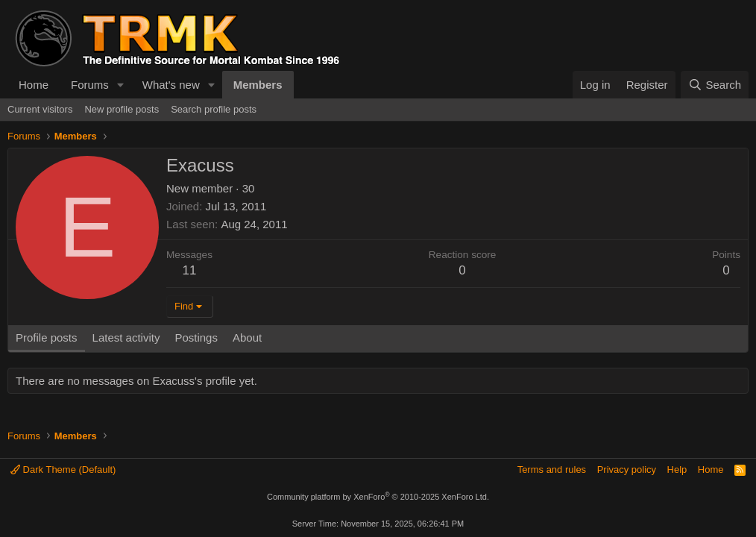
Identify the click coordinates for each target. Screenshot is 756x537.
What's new (171, 85)
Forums (90, 85)
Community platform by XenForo (378, 497)
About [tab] (247, 337)
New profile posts (122, 109)
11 (190, 270)
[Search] (715, 85)
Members (258, 85)
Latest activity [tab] (126, 337)
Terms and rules (552, 470)
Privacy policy (627, 470)
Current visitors (40, 109)
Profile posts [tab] (47, 337)
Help (677, 470)
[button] (121, 85)
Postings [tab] (196, 337)
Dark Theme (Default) (63, 470)
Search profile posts (214, 109)
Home (34, 85)
